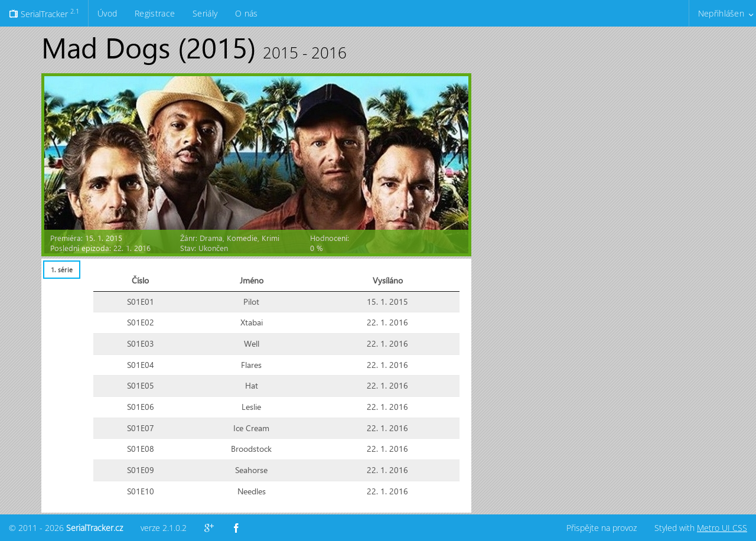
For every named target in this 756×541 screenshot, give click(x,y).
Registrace (155, 13)
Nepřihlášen (721, 13)
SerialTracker (44, 13)
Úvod (107, 13)
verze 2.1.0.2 (164, 528)
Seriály (205, 13)
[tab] (61, 270)
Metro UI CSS (722, 528)
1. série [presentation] (62, 270)
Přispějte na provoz (602, 528)
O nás (246, 13)
